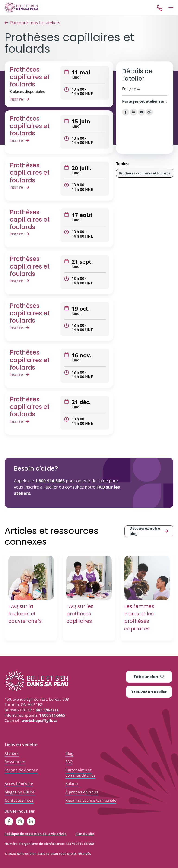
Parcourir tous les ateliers (35, 23)
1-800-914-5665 (50, 481)
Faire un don (149, 677)
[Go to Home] (22, 7)
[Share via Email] (141, 112)
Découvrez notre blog (149, 531)
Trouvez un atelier (149, 692)
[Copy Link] (149, 112)
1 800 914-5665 (52, 715)
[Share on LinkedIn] (133, 112)
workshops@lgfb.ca (40, 721)
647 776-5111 (47, 710)
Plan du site (85, 834)
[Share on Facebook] (126, 112)
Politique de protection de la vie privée (35, 834)
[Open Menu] (171, 7)
